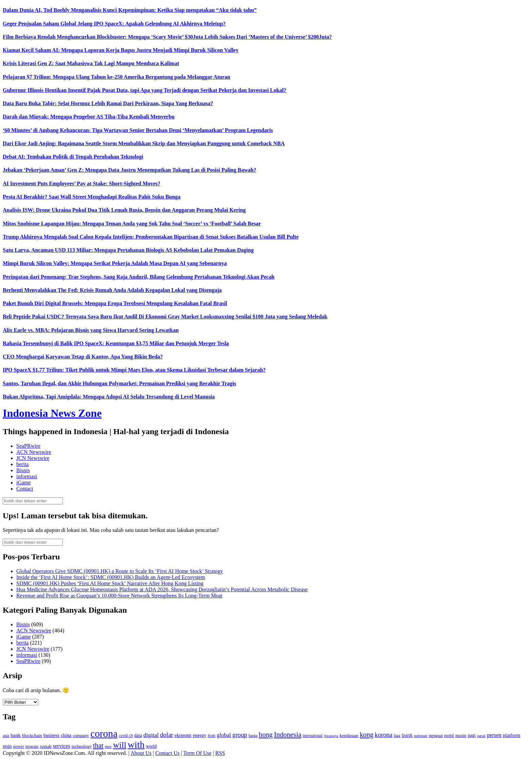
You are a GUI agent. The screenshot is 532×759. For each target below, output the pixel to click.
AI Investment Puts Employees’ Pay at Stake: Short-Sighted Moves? (82, 183)
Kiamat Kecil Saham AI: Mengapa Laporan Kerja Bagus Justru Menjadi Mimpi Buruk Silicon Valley (121, 50)
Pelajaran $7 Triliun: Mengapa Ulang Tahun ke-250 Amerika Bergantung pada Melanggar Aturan (117, 77)
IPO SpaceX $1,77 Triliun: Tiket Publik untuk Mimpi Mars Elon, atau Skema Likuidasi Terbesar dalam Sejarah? (134, 370)
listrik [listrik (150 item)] (407, 735)
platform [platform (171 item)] (512, 735)
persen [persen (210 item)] (494, 735)
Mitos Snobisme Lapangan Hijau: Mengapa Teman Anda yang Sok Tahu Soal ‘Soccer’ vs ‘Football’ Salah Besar (132, 224)
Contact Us (168, 753)
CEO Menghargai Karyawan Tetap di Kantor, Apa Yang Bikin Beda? (83, 357)
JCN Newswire (33, 458)
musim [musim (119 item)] (461, 736)
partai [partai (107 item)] (481, 736)
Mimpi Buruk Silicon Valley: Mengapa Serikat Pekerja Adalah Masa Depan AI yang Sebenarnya (115, 263)
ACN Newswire (34, 452)
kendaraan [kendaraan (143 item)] (349, 735)
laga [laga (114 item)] (397, 736)
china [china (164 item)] (66, 735)
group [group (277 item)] (240, 735)
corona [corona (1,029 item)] (104, 734)
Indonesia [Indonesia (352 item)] (288, 735)
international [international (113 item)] (313, 736)
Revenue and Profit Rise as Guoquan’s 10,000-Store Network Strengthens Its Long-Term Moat (119, 596)
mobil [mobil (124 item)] (449, 736)
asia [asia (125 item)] (6, 736)
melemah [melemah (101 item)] (421, 736)
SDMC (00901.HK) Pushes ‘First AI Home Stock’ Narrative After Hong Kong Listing (110, 583)
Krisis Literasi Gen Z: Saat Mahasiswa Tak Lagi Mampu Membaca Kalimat (91, 63)
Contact (25, 489)
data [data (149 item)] (138, 735)
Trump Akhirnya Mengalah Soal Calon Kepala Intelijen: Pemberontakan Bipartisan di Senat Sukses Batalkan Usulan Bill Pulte (151, 237)
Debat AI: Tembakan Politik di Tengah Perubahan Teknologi (73, 157)
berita (22, 464)
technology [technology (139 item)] (82, 746)
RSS (220, 753)
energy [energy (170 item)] (199, 735)
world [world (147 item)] (151, 746)
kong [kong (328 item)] (366, 735)
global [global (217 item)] (224, 735)
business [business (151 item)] (51, 735)
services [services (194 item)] (62, 746)
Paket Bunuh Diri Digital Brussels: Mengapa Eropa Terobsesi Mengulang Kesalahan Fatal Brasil (115, 303)
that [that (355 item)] (98, 745)
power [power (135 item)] (19, 746)
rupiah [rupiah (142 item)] (45, 746)
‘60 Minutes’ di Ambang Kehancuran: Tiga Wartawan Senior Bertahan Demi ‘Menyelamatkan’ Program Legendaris (138, 130)
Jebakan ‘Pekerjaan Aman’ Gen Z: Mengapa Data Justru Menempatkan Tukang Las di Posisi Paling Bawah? (129, 170)
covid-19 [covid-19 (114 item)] (126, 736)
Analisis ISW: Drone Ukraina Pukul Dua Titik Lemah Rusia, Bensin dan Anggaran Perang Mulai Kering (124, 210)
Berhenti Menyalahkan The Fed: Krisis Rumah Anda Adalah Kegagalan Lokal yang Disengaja (112, 290)
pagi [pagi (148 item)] (472, 735)
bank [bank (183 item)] (16, 735)
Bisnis (23, 470)
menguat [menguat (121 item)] (436, 736)
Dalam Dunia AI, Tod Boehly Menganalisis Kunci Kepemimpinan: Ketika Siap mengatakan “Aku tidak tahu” (130, 10)
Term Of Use (197, 753)
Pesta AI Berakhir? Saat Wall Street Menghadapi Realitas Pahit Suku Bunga (92, 197)
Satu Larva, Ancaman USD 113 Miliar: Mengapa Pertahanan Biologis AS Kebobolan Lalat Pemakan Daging (128, 250)
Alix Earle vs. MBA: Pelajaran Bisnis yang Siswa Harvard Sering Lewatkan (91, 330)
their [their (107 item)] (108, 746)
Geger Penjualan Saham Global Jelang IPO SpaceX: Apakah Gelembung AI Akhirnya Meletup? (114, 24)
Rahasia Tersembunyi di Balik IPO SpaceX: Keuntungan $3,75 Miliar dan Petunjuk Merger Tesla (116, 343)
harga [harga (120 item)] (253, 736)
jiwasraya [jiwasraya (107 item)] (331, 736)
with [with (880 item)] (136, 745)
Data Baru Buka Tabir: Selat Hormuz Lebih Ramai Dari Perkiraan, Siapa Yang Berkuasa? (108, 103)
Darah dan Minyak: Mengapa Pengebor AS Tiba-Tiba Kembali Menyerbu (89, 117)
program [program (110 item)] (32, 746)
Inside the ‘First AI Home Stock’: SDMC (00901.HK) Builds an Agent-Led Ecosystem (111, 577)
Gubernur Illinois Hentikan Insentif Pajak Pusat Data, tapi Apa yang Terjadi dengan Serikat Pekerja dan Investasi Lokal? (145, 90)
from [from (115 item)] (212, 736)
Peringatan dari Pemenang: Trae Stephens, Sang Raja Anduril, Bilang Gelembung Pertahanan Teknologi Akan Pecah (139, 277)
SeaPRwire (28, 446)
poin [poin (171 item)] (7, 746)
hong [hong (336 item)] (266, 735)
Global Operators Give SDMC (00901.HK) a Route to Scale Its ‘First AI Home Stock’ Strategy (120, 571)
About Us (141, 753)
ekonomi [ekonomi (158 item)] (183, 735)
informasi (27, 476)
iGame (24, 483)
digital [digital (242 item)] (151, 735)
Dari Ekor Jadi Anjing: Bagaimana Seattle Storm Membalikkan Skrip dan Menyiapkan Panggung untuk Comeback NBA (144, 143)
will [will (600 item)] (120, 745)
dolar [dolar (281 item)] (167, 735)
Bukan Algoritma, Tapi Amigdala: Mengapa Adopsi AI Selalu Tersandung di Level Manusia (109, 397)
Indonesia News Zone (52, 413)
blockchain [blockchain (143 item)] (32, 735)
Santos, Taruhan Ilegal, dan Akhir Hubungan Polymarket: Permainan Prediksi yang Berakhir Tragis (119, 383)
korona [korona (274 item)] (384, 735)
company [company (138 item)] (81, 735)
